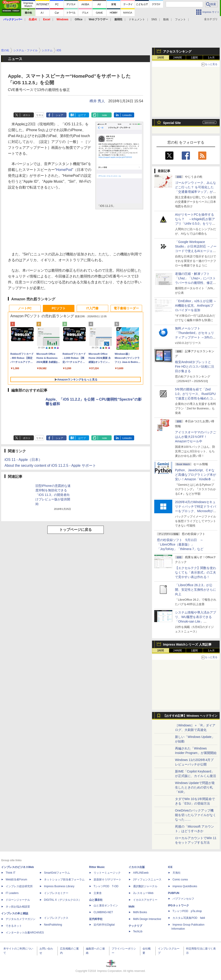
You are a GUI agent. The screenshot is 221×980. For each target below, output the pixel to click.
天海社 (177, 873)
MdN (131, 907)
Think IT (10, 873)
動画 (166, 19)
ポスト (27, 115)
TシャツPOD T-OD (106, 886)
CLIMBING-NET (103, 912)
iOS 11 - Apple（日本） (23, 460)
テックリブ (135, 926)
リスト (40, 115)
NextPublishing (53, 925)
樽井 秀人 (97, 101)
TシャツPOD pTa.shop (187, 911)
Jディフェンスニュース (147, 880)
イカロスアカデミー (145, 900)
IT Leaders (12, 893)
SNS (154, 19)
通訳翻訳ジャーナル (145, 886)
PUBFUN (174, 893)
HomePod (64, 170)
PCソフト (59, 308)
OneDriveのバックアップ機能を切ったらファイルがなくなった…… (196, 815)
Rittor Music (97, 867)
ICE (170, 867)
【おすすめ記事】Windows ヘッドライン (190, 716)
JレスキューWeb (143, 893)
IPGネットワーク (178, 905)
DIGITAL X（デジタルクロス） (63, 900)
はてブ (82, 115)
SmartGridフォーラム (57, 873)
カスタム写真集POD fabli (189, 918)
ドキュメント (137, 19)
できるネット (14, 926)
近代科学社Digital (104, 925)
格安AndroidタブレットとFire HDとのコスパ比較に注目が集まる (195, 366)
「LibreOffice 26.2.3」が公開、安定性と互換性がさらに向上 (196, 590)
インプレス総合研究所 (19, 886)
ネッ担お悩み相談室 (18, 907)
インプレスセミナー (56, 893)
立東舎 (98, 893)
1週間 (195, 58)
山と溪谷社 (96, 900)
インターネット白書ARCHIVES (25, 933)
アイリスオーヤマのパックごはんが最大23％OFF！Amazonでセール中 (196, 437)
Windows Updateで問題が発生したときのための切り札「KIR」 (195, 787)
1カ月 (211, 58)
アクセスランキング (177, 51)
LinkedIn (127, 115)
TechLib (138, 931)
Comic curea (180, 880)
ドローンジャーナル (18, 900)
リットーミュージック (107, 873)
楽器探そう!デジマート (107, 880)
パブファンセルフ (183, 899)
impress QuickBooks (185, 886)
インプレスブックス (56, 918)
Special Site (172, 123)
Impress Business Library (59, 886)
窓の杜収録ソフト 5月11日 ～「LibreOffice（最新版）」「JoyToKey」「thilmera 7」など (180, 544)
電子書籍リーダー (126, 308)
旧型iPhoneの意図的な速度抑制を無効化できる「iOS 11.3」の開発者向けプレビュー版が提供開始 (53, 495)
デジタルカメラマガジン (21, 919)
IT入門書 (92, 308)
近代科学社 (96, 919)
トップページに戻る (76, 530)
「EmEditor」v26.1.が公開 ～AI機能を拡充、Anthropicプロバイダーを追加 (196, 306)
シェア (59, 115)
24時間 (177, 58)
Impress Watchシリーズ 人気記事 (187, 644)
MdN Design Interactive (147, 919)
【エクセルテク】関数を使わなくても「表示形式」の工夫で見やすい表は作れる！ (196, 572)
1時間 (161, 58)
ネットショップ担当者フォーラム (64, 880)
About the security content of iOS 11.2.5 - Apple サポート (50, 465)
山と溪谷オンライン (106, 905)
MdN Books (140, 912)
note (105, 115)
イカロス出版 (137, 867)
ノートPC (25, 308)
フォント (180, 19)
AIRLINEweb (141, 873)
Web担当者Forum (16, 880)
